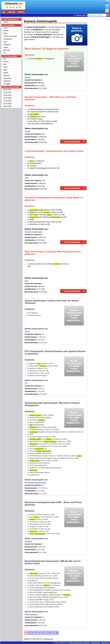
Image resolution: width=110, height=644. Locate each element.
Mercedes (33, 427)
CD (51, 593)
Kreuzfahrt (33, 444)
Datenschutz (96, 643)
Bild (5, 64)
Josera (27, 331)
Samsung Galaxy (35, 415)
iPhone (36, 517)
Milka (5, 70)
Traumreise (33, 432)
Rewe (5, 67)
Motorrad (7, 50)
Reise (32, 161)
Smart (41, 210)
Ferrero (6, 62)
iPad (35, 215)
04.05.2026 (7, 92)
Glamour (28, 77)
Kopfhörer (41, 420)
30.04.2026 (7, 104)
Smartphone (8, 39)
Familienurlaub (40, 534)
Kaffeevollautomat (50, 441)
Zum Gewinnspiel (72, 142)
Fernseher (7, 45)
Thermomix (33, 470)
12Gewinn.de (64, 643)
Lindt (32, 168)
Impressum (105, 643)
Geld (5, 33)
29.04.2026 (7, 106)
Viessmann (7, 78)
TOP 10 (21, 12)
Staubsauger (47, 451)
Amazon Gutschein (10, 36)
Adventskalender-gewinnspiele (35, 483)
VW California (34, 114)
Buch (39, 364)
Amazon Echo (34, 217)
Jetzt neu (11, 12)
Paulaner (7, 76)
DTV (26, 383)
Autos (5, 28)
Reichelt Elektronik (31, 614)
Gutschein (34, 117)
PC (5, 53)
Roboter (39, 451)
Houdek (27, 131)
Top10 (6, 22)
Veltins (6, 73)
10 (57, 633)
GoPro (32, 212)
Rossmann (28, 541)
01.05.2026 (7, 101)
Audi (31, 425)
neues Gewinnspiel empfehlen (79, 643)
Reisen (6, 31)
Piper (27, 281)
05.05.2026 (7, 90)
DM (5, 59)
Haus (5, 42)
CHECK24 (7, 81)
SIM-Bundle (34, 573)
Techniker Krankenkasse (33, 232)
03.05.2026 (7, 95)
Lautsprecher (56, 217)
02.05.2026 (7, 98)
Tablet (49, 215)
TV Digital (7, 84)
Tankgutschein (35, 461)
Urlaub (6, 47)
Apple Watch (34, 210)
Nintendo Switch (35, 439)
